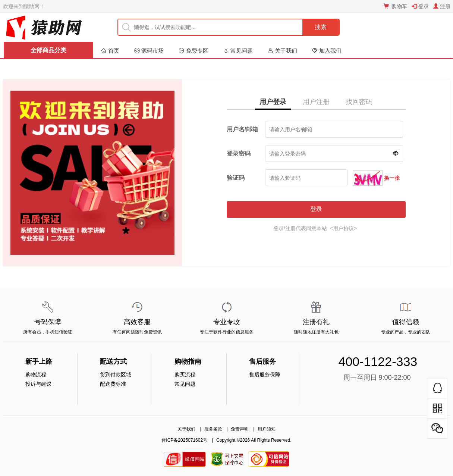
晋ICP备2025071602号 (184, 440)
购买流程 (185, 375)
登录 (316, 209)
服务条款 (213, 429)
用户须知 (267, 429)
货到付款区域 (116, 375)
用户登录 (273, 102)
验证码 (236, 178)
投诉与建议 (38, 384)
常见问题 (185, 384)
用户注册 (316, 102)
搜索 (321, 27)
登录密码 (239, 154)
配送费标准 (113, 384)
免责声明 (240, 429)
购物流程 (36, 375)
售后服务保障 (265, 375)
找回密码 (359, 102)
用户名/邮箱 (242, 129)
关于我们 (186, 429)
